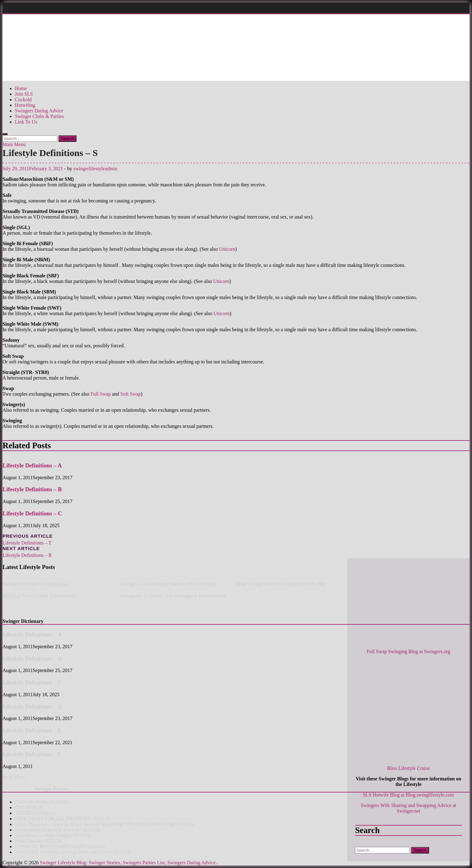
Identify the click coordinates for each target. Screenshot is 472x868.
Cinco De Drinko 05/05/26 (41, 802)
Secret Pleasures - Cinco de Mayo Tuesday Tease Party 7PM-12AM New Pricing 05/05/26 (104, 824)
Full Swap (101, 394)
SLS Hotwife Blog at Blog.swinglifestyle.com (408, 795)
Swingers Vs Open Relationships (35, 584)
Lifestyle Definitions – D (32, 707)
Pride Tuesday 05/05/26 (38, 841)
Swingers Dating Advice (39, 111)
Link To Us (26, 122)
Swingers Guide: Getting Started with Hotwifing (167, 584)
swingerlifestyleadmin (95, 169)
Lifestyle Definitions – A (32, 465)
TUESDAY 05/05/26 (36, 813)
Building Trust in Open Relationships (39, 596)
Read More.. (15, 777)
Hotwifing (25, 105)
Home (21, 88)
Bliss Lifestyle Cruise (408, 768)
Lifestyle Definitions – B (32, 489)
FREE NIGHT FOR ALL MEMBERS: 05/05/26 (63, 819)
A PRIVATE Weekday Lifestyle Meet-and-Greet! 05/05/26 (73, 852)
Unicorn (227, 249)
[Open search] (5, 134)
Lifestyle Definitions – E (32, 730)
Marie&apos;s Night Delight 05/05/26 (53, 835)
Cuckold (23, 100)
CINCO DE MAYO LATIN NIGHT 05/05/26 (60, 846)
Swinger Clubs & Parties (39, 116)
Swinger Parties (51, 789)
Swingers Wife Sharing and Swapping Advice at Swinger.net (408, 808)
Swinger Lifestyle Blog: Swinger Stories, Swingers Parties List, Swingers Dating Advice (128, 863)
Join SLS (24, 94)
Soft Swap (131, 394)
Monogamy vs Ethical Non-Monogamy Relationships (172, 596)
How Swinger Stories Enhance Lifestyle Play (281, 584)
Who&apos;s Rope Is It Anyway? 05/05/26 (58, 830)
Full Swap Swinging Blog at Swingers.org (409, 651)
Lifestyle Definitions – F (32, 754)
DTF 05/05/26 (29, 807)
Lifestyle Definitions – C (32, 513)
